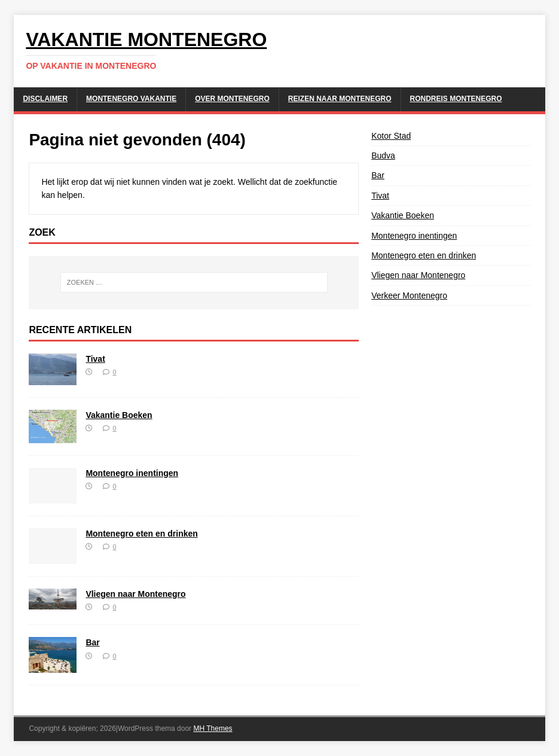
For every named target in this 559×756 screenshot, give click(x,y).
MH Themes (213, 728)
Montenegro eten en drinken (141, 534)
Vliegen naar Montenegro (135, 594)
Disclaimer (45, 99)
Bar (92, 642)
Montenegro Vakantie (131, 99)
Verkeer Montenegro (409, 295)
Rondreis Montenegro (456, 99)
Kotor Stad (391, 136)
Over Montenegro (232, 99)
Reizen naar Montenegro (340, 99)
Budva (383, 156)
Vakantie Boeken (119, 415)
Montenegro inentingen (132, 473)
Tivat (95, 359)
